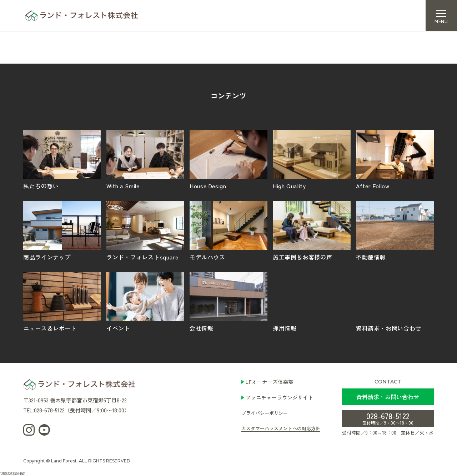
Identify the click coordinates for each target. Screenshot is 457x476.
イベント (145, 302)
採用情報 (312, 302)
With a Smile (145, 159)
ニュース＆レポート (62, 302)
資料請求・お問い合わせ (395, 302)
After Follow (395, 159)
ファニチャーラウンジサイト (279, 397)
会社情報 (228, 302)
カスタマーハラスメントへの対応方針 (281, 428)
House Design (228, 159)
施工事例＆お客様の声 (312, 230)
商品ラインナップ (62, 230)
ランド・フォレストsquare (145, 230)
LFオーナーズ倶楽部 (270, 382)
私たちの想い (62, 159)
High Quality (312, 159)
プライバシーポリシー (265, 413)
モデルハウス (228, 230)
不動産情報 (395, 230)
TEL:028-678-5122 (44, 410)
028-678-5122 (388, 418)
